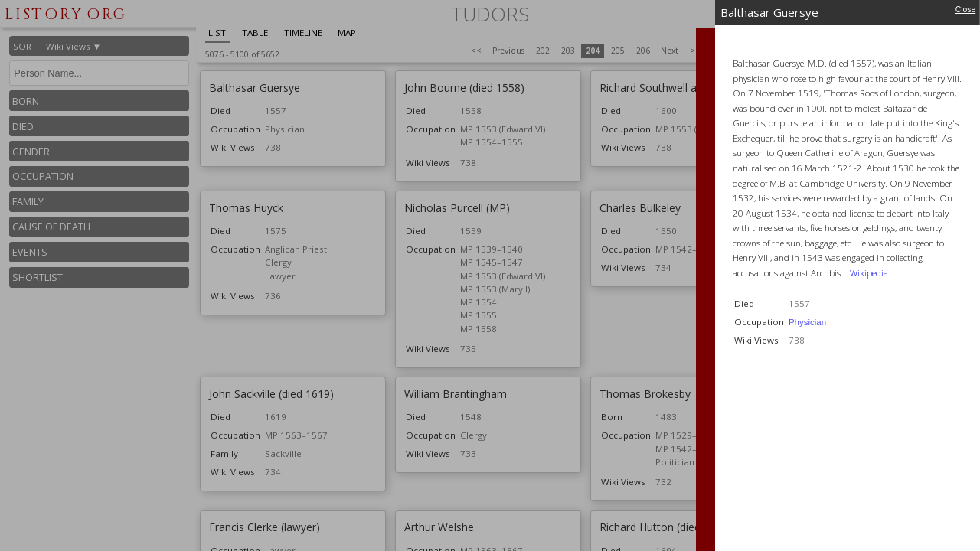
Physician (807, 322)
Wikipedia (869, 273)
